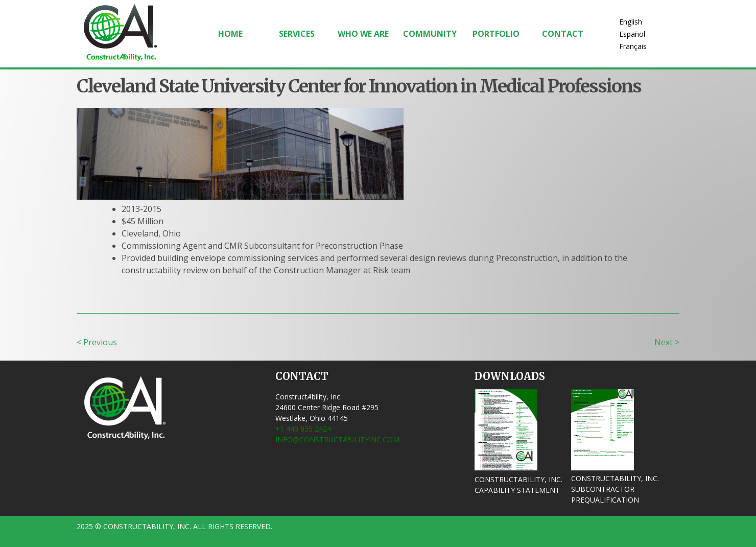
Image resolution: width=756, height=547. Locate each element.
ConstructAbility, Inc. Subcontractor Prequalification (615, 489)
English (631, 22)
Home (230, 34)
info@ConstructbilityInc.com (337, 439)
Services (297, 34)
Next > (667, 342)
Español (632, 34)
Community (430, 34)
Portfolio (496, 34)
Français (633, 46)
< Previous (97, 342)
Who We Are (363, 34)
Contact (563, 34)
